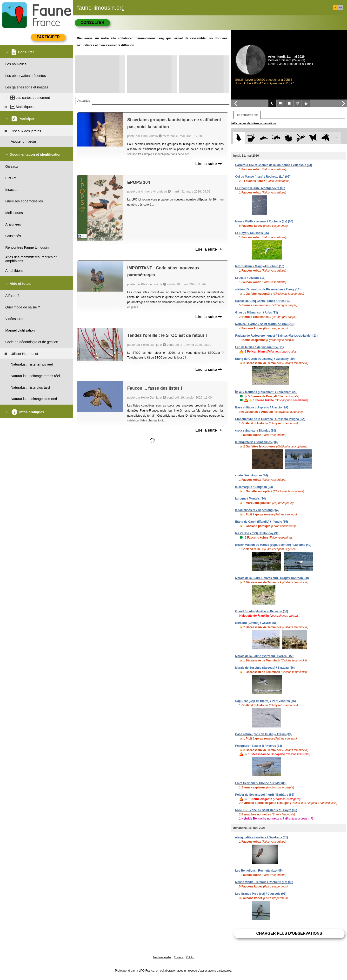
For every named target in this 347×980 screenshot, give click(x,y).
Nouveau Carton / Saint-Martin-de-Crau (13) (265, 324)
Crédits (190, 957)
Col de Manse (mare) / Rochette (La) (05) (263, 177)
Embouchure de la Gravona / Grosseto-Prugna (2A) (270, 419)
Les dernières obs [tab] (247, 115)
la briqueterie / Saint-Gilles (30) (256, 442)
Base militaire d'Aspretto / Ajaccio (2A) (262, 407)
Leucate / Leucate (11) (250, 278)
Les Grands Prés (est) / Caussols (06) (261, 894)
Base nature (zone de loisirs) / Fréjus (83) (263, 734)
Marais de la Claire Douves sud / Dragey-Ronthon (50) (272, 578)
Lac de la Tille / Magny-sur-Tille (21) (260, 347)
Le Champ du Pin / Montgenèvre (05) (260, 188)
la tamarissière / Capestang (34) (257, 510)
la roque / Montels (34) (250, 499)
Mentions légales (162, 957)
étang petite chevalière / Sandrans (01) (262, 837)
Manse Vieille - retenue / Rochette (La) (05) (264, 221)
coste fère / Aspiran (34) (252, 475)
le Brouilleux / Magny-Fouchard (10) (260, 266)
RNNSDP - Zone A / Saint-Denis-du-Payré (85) (266, 810)
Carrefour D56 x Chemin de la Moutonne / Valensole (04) (274, 165)
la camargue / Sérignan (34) (254, 487)
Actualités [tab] (84, 101)
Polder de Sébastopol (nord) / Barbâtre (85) (265, 795)
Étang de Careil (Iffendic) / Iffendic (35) (262, 522)
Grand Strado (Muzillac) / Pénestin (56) (262, 611)
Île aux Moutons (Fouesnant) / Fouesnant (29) (266, 392)
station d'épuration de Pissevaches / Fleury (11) (268, 289)
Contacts (179, 957)
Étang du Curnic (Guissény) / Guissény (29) (265, 359)
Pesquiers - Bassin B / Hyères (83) (259, 746)
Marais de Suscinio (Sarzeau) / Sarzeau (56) (265, 668)
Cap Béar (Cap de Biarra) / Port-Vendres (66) (265, 701)
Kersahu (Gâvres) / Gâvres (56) (256, 623)
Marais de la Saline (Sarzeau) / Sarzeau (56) (265, 656)
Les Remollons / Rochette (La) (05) (259, 871)
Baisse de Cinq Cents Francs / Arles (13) (263, 301)
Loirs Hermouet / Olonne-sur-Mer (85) (261, 783)
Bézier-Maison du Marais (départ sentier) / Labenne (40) (273, 545)
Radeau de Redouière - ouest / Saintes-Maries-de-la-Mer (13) (276, 336)
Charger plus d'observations (289, 933)
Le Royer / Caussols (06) (252, 233)
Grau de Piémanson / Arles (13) (257, 313)
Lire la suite (209, 164)
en (340, 8)
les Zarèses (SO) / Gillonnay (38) (257, 533)
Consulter (92, 23)
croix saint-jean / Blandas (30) (256, 431)
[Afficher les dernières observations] (254, 123)
